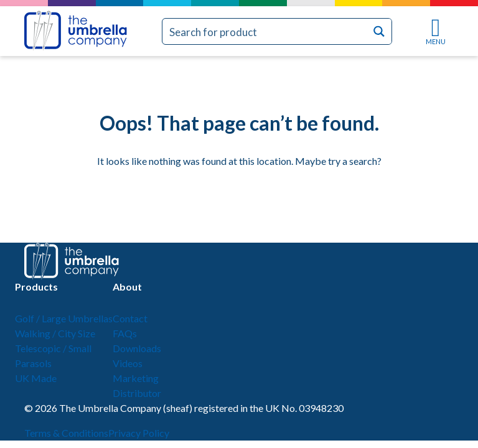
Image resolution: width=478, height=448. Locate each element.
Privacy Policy (139, 433)
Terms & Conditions (66, 433)
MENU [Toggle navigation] (436, 32)
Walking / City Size (55, 333)
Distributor (137, 393)
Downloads (137, 348)
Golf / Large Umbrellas (64, 318)
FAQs (125, 333)
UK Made (36, 378)
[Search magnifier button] (379, 31)
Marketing (136, 378)
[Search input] (265, 31)
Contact (130, 318)
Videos (128, 363)
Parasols (33, 363)
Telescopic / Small (53, 348)
